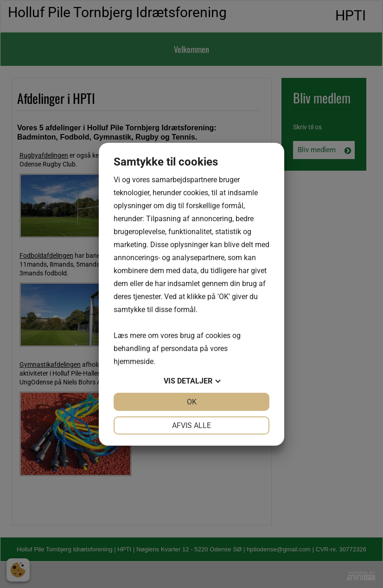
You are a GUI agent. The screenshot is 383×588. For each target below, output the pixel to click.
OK (192, 402)
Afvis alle (191, 425)
